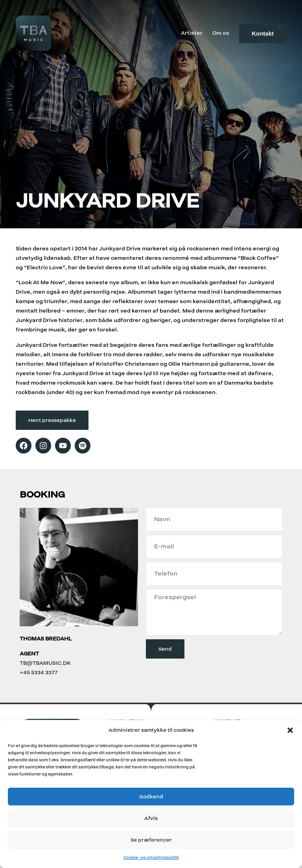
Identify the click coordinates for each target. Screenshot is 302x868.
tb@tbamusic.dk (45, 663)
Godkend (151, 797)
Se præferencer (151, 840)
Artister (192, 32)
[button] (290, 730)
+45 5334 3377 (39, 673)
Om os (221, 32)
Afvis (151, 818)
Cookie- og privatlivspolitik (151, 858)
